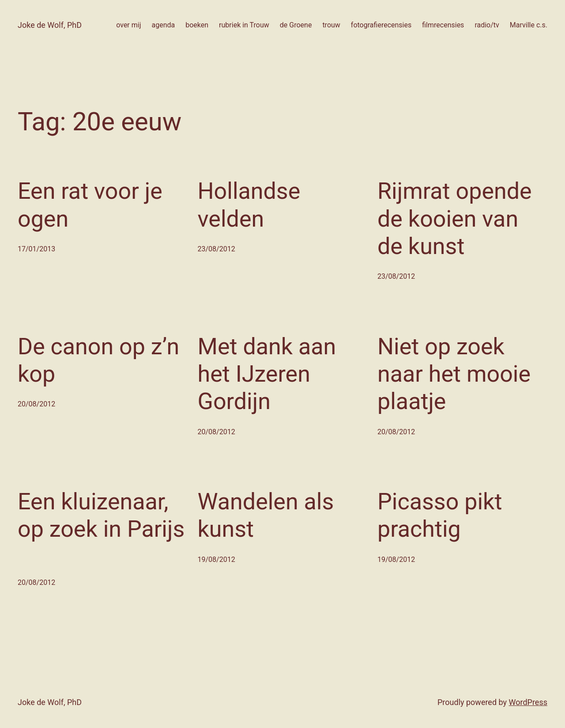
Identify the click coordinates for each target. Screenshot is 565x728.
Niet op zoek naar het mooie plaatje (454, 374)
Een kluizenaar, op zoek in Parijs (101, 515)
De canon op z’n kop (98, 360)
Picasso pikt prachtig (440, 515)
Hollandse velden (249, 205)
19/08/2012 (217, 559)
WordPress (528, 702)
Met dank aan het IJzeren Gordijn (267, 374)
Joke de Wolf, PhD (50, 25)
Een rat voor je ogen (90, 205)
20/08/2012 (36, 404)
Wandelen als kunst (266, 515)
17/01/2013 (36, 249)
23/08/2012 (217, 249)
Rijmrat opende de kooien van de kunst (455, 219)
